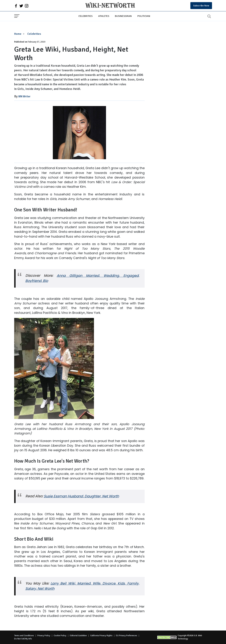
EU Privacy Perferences (126, 636)
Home (18, 34)
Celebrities (85, 16)
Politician (144, 16)
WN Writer (24, 96)
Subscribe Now (201, 6)
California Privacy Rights (101, 636)
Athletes (104, 16)
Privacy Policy (44, 636)
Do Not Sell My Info (23, 639)
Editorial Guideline (78, 636)
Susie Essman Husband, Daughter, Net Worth (81, 496)
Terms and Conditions (24, 636)
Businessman (123, 16)
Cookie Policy (60, 636)
